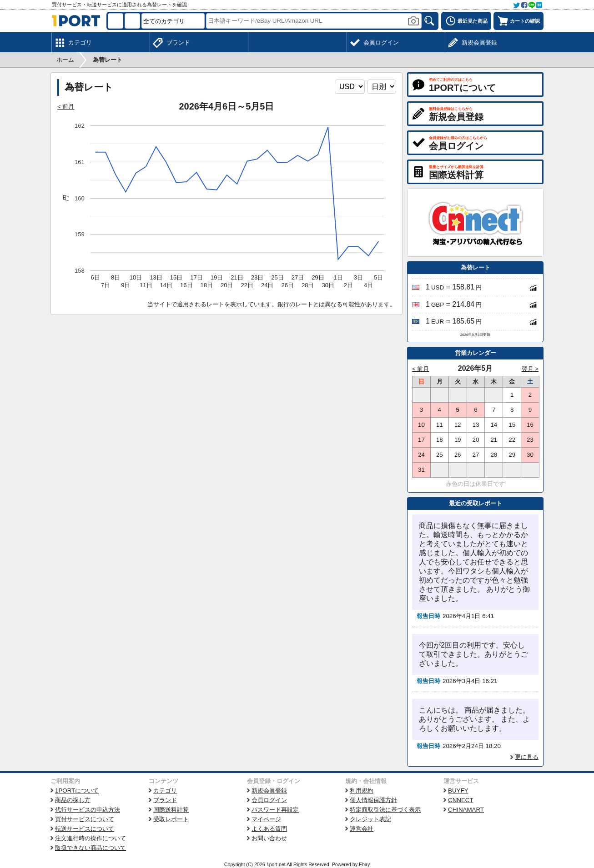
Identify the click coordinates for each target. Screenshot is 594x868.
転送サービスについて (85, 829)
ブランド (165, 800)
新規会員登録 (269, 791)
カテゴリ (165, 791)
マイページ (266, 819)
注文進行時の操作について (91, 838)
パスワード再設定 (275, 810)
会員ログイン (269, 800)
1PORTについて (77, 791)
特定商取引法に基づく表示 (385, 810)
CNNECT (461, 800)
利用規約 (362, 791)
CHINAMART (466, 810)
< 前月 (66, 107)
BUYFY (458, 791)
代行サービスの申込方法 (88, 810)
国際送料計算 (171, 810)
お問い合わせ (269, 838)
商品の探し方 (73, 800)
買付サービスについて (85, 819)
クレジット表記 (370, 819)
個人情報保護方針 (373, 800)
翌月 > (530, 369)
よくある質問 (269, 829)
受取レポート (171, 819)
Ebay (364, 864)
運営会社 (362, 829)
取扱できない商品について (91, 848)
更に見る (527, 757)
